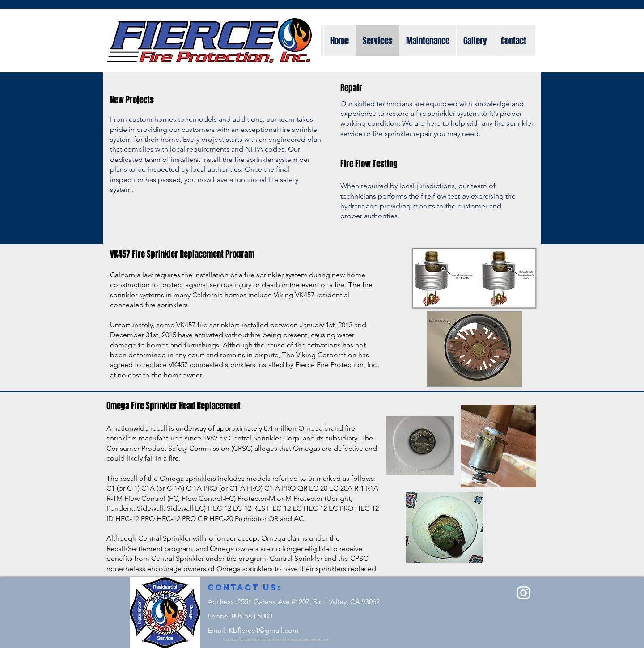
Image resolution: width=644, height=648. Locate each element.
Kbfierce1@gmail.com (264, 630)
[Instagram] (523, 593)
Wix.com (323, 640)
